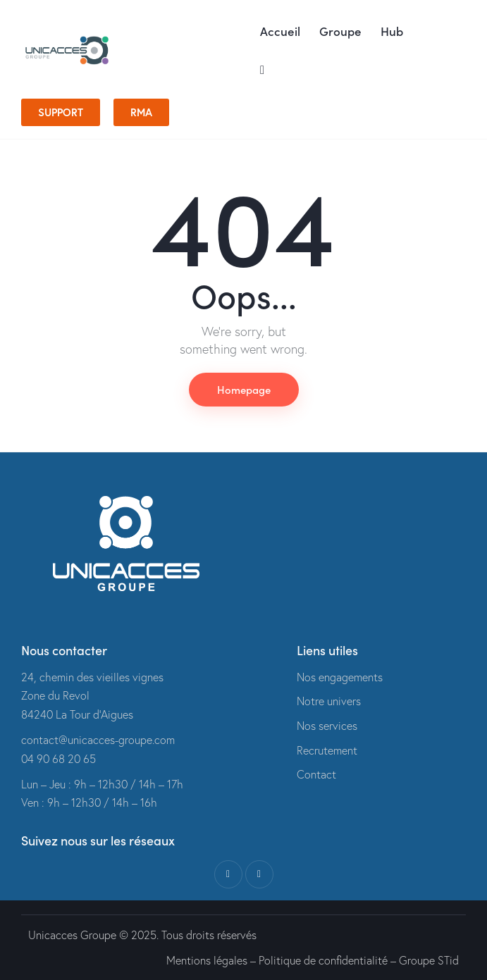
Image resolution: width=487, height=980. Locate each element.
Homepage (244, 389)
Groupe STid (429, 960)
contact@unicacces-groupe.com (98, 740)
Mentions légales (207, 960)
